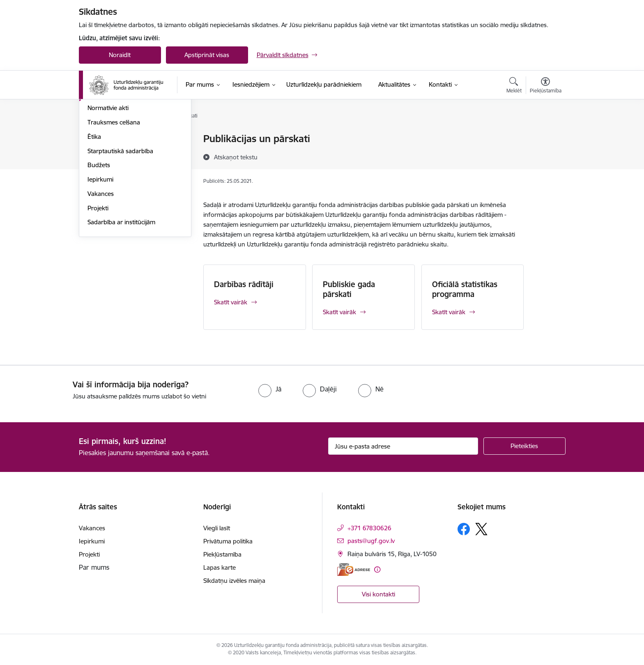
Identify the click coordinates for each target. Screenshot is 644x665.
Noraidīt (120, 55)
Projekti (98, 296)
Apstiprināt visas (207, 55)
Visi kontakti (378, 594)
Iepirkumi (100, 268)
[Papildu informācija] (377, 570)
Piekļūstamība (222, 554)
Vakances (101, 282)
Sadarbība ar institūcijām (121, 311)
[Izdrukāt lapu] (545, 135)
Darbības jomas (109, 168)
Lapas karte (220, 567)
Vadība (97, 139)
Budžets (99, 254)
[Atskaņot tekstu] (236, 157)
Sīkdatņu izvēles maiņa (234, 581)
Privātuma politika (228, 541)
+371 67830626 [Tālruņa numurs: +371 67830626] (369, 528)
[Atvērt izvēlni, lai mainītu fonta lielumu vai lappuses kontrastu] (546, 86)
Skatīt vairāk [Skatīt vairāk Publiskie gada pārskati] (339, 312)
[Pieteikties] (524, 446)
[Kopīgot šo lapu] (545, 156)
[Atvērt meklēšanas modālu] (514, 86)
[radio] (270, 389)
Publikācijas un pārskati (120, 182)
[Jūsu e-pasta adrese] (403, 446)
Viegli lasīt (217, 528)
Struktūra (101, 153)
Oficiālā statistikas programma (465, 289)
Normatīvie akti (108, 197)
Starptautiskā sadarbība (120, 239)
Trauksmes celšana (114, 211)
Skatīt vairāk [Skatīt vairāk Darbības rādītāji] (231, 302)
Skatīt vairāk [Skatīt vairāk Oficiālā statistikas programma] (449, 312)
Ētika (94, 225)
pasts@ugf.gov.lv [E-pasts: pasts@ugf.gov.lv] (371, 541)
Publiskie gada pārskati (349, 289)
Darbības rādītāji (244, 284)
